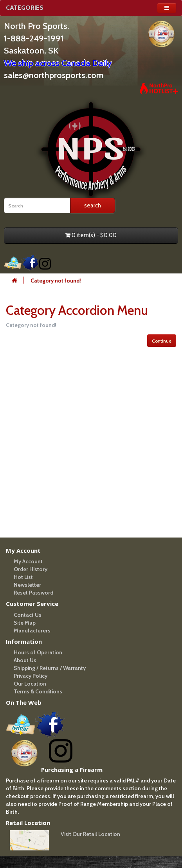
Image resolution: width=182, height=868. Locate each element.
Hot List (23, 577)
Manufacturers (32, 630)
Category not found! (56, 280)
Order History (31, 569)
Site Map (25, 623)
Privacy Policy (31, 676)
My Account (28, 561)
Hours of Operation (38, 652)
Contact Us (28, 615)
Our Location (30, 684)
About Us (25, 660)
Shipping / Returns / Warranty (50, 668)
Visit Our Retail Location (90, 834)
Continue (162, 341)
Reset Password (33, 593)
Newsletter (27, 585)
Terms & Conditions (38, 691)
